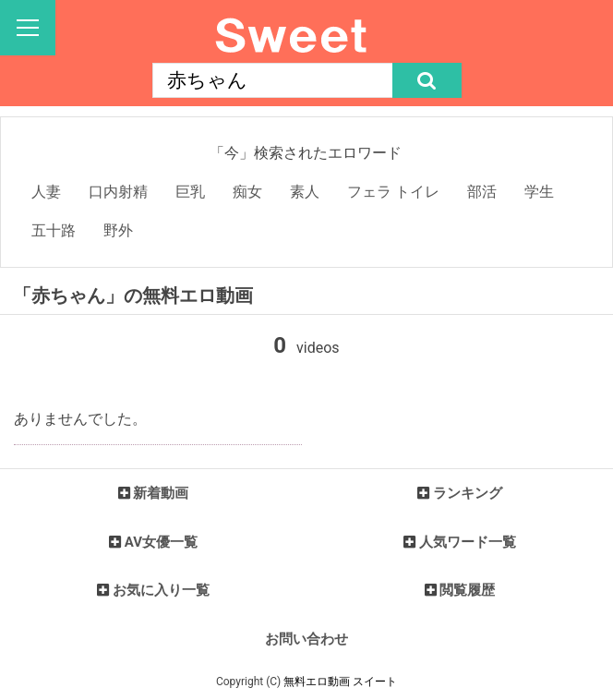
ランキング (468, 493)
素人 (305, 192)
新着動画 (161, 493)
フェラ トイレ (393, 192)
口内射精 (118, 192)
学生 (539, 192)
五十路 (54, 230)
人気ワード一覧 (468, 542)
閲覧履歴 (467, 590)
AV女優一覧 (161, 542)
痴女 (247, 192)
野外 (118, 230)
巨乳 (190, 192)
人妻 (46, 192)
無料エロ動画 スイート (340, 682)
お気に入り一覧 (161, 590)
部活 (482, 192)
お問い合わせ (306, 639)
